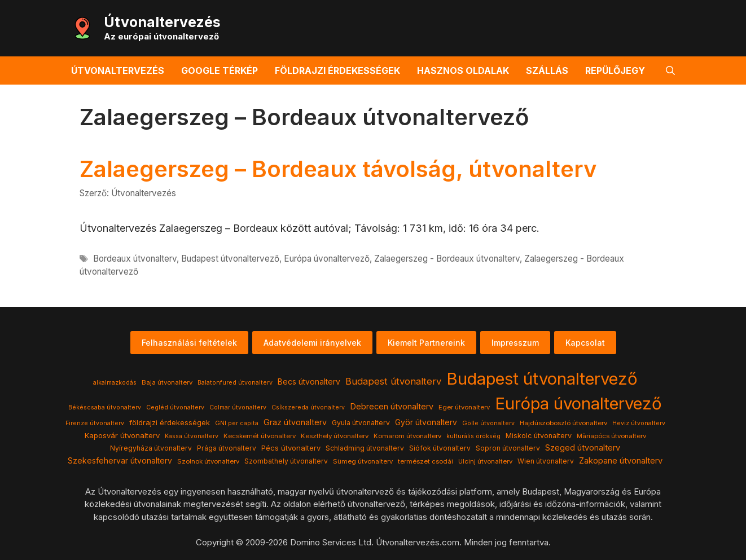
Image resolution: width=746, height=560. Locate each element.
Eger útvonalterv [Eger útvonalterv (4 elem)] (464, 407)
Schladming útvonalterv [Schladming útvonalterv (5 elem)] (365, 448)
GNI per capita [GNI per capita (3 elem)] (237, 423)
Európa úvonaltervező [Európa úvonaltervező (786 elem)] (578, 404)
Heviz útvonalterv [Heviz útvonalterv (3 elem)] (639, 423)
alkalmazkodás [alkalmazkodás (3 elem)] (115, 383)
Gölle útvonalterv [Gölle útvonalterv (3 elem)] (488, 423)
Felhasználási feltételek (189, 343)
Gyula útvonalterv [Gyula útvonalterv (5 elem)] (361, 423)
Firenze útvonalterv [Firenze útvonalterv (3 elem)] (95, 423)
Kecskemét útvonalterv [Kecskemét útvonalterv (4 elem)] (260, 436)
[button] (670, 70)
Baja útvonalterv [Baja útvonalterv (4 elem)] (167, 382)
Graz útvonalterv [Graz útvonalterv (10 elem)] (295, 422)
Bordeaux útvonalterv (135, 259)
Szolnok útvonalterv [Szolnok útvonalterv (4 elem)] (208, 461)
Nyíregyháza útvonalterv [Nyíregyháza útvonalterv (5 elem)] (151, 448)
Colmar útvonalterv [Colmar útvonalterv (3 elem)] (238, 407)
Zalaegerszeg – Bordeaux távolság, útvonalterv (338, 169)
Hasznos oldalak (463, 70)
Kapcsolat (585, 343)
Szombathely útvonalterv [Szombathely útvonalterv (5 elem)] (286, 461)
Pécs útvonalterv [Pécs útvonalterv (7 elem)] (291, 448)
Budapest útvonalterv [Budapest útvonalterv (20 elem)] (393, 381)
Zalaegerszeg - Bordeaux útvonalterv (447, 259)
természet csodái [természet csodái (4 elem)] (425, 461)
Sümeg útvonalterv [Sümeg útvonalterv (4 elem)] (363, 461)
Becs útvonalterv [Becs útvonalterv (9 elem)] (309, 382)
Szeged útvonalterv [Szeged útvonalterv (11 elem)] (583, 448)
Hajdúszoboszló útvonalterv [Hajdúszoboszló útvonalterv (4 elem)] (563, 423)
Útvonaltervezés (162, 22)
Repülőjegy (615, 70)
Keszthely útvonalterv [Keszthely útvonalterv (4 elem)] (335, 436)
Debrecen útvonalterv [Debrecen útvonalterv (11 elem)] (392, 407)
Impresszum (515, 343)
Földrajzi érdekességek (337, 70)
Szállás (547, 70)
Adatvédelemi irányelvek (312, 343)
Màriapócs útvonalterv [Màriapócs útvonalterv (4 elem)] (611, 436)
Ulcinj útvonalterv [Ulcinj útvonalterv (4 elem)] (485, 461)
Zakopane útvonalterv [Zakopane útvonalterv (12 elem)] (621, 461)
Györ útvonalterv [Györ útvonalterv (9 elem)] (426, 422)
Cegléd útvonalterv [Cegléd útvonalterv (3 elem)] (175, 407)
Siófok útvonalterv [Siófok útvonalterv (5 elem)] (440, 448)
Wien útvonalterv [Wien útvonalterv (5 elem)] (546, 461)
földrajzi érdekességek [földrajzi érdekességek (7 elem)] (170, 422)
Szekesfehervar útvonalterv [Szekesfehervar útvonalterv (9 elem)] (120, 461)
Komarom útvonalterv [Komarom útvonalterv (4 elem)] (407, 436)
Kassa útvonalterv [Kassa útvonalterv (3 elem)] (192, 436)
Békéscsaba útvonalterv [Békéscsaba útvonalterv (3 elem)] (105, 407)
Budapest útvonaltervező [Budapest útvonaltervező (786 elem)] (542, 379)
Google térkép (220, 70)
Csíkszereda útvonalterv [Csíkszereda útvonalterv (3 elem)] (308, 407)
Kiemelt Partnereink (426, 343)
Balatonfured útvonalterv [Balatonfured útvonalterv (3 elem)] (235, 383)
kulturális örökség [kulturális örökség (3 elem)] (473, 436)
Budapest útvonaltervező (230, 259)
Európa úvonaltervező (327, 259)
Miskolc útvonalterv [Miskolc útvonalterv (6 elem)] (539, 436)
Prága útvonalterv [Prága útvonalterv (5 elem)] (227, 448)
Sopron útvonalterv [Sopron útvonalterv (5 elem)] (508, 448)
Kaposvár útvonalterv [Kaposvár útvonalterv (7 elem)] (122, 435)
